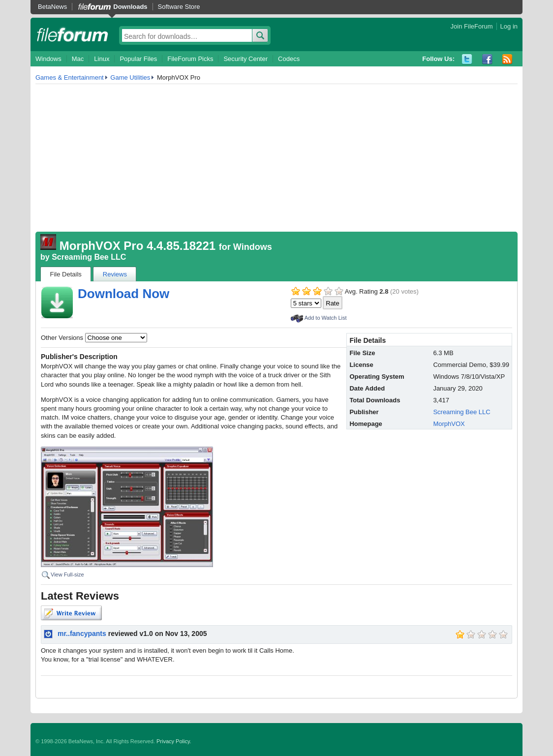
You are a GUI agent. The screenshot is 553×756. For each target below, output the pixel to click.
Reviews (115, 274)
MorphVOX (449, 424)
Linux (102, 59)
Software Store (179, 7)
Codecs (289, 59)
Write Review (71, 613)
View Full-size (67, 575)
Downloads (130, 7)
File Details (66, 274)
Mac (78, 59)
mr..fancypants (82, 634)
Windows (48, 59)
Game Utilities (130, 77)
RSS (507, 59)
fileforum (73, 34)
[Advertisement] (276, 158)
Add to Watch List (326, 318)
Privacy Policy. (174, 741)
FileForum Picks (190, 59)
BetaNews (52, 7)
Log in (509, 26)
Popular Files (138, 59)
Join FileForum (472, 26)
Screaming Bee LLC (89, 257)
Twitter (467, 59)
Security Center (246, 59)
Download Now (123, 294)
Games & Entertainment (70, 77)
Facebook (487, 59)
